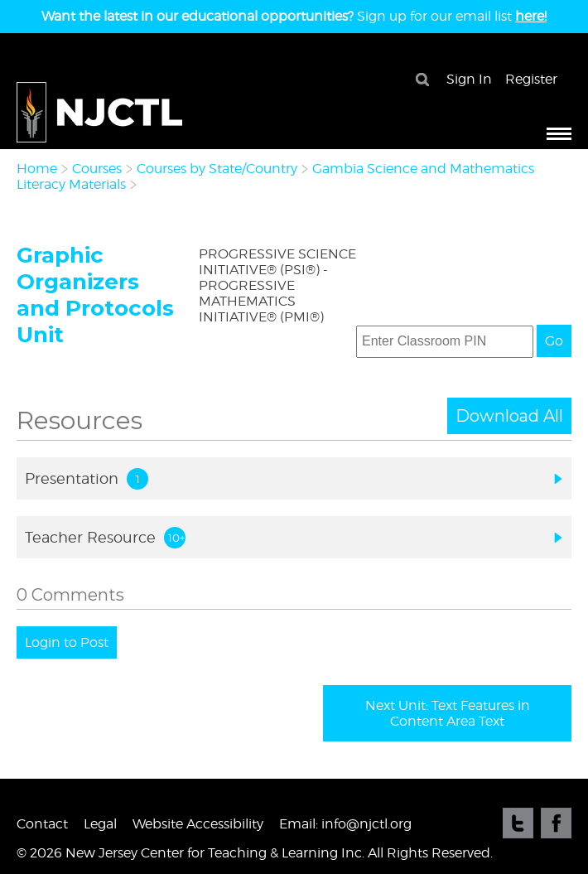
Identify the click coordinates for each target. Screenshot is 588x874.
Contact (42, 824)
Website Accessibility (198, 824)
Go (554, 341)
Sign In (469, 79)
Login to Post (67, 642)
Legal (100, 824)
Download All (509, 416)
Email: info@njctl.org (345, 824)
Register (531, 79)
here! (531, 16)
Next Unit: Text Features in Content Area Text (448, 713)
